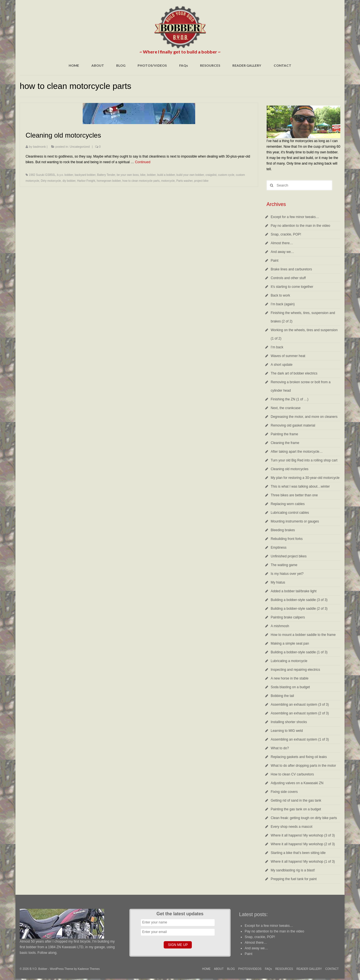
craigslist (211, 175)
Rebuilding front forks (287, 539)
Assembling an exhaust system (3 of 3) (300, 705)
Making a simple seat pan (290, 643)
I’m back (277, 347)
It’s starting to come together (292, 287)
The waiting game (284, 565)
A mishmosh (280, 626)
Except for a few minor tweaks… (295, 217)
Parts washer (184, 181)
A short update (282, 365)
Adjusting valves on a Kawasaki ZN (297, 783)
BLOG (121, 65)
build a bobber (166, 175)
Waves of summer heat (288, 356)
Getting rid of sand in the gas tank (296, 800)
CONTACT (283, 65)
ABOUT (98, 65)
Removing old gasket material (293, 425)
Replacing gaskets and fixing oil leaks (299, 757)
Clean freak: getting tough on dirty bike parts (304, 818)
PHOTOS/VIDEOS (152, 65)
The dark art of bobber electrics (294, 373)
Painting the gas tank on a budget (296, 809)
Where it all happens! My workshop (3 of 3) (303, 835)
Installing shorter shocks (289, 722)
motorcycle (168, 181)
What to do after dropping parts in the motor (303, 766)
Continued (143, 162)
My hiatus (278, 582)
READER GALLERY (247, 65)
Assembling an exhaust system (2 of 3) (300, 713)
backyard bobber (85, 175)
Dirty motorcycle (51, 181)
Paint (275, 261)
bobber (151, 175)
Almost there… (282, 243)
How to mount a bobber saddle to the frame (303, 635)
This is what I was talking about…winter (300, 486)
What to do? (280, 748)
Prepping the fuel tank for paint (294, 879)
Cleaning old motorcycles (290, 469)
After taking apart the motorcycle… (297, 452)
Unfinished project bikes (289, 556)
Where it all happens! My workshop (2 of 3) (303, 844)
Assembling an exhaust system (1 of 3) (300, 739)
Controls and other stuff (288, 278)
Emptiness (279, 548)
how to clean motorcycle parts (141, 181)
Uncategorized (80, 147)
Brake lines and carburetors (292, 269)
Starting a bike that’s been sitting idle (298, 853)
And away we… (283, 252)
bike (143, 175)
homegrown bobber (109, 181)
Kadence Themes (89, 969)
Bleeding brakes (283, 530)
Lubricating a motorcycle (289, 661)
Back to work (281, 295)
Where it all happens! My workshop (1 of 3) (303, 862)
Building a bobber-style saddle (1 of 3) (299, 652)
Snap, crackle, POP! (286, 234)
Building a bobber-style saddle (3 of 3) (299, 600)
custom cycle (226, 175)
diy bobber (69, 181)
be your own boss (128, 175)
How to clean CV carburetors (292, 774)
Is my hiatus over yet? (287, 574)
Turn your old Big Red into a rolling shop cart (304, 460)
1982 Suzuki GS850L (42, 175)
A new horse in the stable (290, 678)
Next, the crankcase (286, 408)
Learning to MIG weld (287, 731)
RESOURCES (210, 65)
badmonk (40, 147)
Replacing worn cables (288, 504)
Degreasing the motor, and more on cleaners (304, 417)
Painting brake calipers (288, 617)
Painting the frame (284, 434)
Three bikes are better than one (294, 495)
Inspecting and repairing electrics (295, 670)
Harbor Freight (86, 181)
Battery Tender (106, 175)
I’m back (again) (283, 304)
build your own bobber (190, 175)
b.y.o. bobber (65, 175)
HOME (74, 65)
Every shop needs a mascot (292, 827)
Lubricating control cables (290, 513)
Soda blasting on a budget (290, 687)
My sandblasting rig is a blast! (293, 870)
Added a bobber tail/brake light (294, 591)
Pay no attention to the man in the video (301, 226)
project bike (201, 181)
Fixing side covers (284, 792)
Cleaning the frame (285, 443)
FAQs (184, 65)
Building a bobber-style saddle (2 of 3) (299, 609)
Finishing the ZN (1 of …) (290, 399)
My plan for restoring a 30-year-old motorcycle (305, 478)
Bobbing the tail (283, 696)
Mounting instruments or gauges (295, 521)
